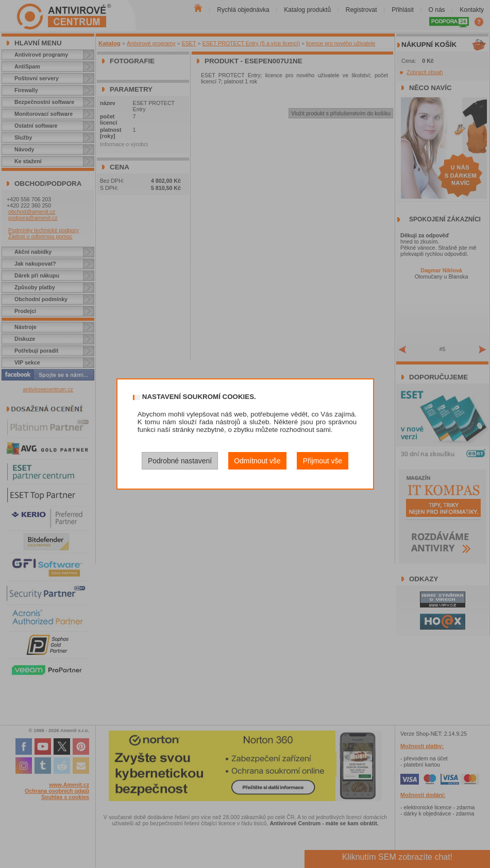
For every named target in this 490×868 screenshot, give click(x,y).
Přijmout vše (323, 461)
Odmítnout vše (257, 461)
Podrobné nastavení (180, 461)
